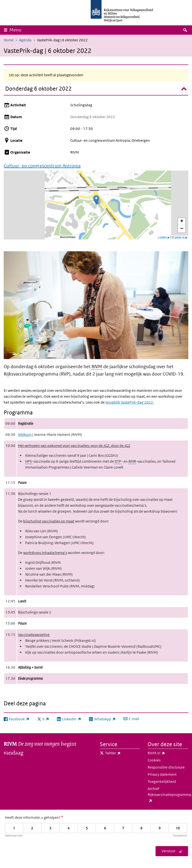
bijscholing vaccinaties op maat (49, 521)
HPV (29, 461)
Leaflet (164, 237)
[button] (96, 200)
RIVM (97, 367)
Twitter (123, 753)
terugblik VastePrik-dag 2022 (129, 402)
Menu (15, 30)
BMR (132, 461)
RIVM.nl (167, 753)
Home (9, 40)
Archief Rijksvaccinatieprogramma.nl (168, 795)
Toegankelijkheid (162, 781)
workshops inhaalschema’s (45, 553)
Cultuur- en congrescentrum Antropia (42, 166)
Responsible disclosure (166, 767)
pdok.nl (181, 237)
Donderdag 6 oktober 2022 (38, 88)
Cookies (154, 760)
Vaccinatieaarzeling (34, 635)
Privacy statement (162, 774)
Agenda (25, 40)
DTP (118, 461)
